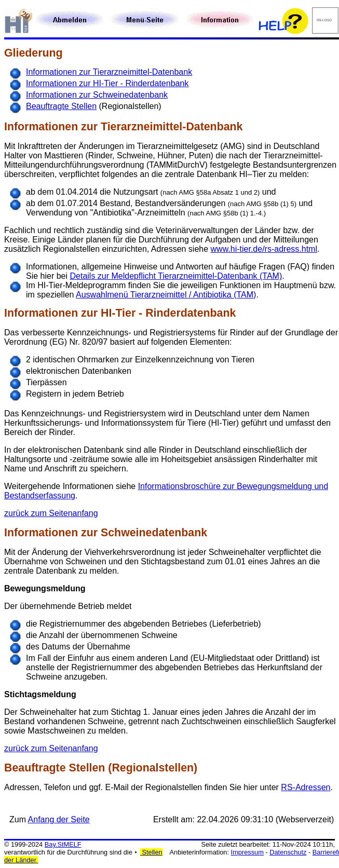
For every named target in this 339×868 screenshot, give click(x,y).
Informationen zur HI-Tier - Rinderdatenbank (107, 83)
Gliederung (33, 53)
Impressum (247, 852)
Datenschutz (288, 852)
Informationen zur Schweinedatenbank (97, 95)
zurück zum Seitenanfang (51, 513)
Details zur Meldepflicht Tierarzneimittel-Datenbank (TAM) (176, 276)
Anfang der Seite (59, 819)
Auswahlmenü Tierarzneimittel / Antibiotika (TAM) (166, 295)
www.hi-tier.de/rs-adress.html (264, 249)
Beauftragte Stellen (61, 106)
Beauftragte (35, 768)
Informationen (41, 127)
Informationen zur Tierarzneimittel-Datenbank (109, 72)
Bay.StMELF (63, 844)
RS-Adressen (306, 787)
